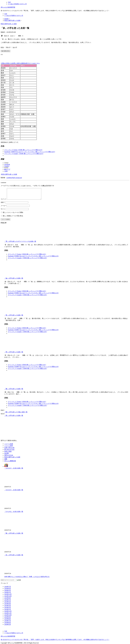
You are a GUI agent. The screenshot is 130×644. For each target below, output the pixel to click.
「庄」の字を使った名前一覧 (14, 557)
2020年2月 (8, 593)
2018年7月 (8, 623)
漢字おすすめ (9, 457)
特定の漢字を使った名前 (9, 174)
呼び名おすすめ (9, 452)
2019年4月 (8, 606)
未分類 (6, 455)
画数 (6, 461)
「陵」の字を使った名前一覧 (14, 535)
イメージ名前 (9, 446)
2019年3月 (8, 608)
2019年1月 (8, 611)
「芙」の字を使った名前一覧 (14, 317)
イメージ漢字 (9, 448)
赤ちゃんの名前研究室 (8, 7)
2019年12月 (8, 596)
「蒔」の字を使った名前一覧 (14, 418)
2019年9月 (8, 600)
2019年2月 (8, 610)
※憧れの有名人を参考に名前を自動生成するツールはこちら (20, 63)
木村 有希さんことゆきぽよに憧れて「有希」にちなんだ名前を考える (27, 579)
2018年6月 (8, 625)
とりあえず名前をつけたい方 (17, 4)
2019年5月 (8, 604)
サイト (3, 211)
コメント (4, 201)
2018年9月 (8, 619)
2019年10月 (8, 598)
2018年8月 (8, 621)
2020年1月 (8, 594)
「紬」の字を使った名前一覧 (14, 280)
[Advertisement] (22, 58)
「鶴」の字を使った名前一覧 (14, 391)
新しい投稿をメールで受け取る (13, 218)
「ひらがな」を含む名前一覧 (14, 514)
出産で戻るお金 (9, 450)
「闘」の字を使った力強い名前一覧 (16, 414)
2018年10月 (8, 617)
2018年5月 (8, 627)
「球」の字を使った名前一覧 (14, 354)
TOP (9, 2)
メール (3, 208)
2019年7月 (8, 602)
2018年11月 (8, 615)
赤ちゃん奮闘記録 (10, 463)
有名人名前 (8, 454)
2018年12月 (8, 613)
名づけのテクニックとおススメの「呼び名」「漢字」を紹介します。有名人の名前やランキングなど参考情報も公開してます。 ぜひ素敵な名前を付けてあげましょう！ (55, 640)
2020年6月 (8, 591)
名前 (3, 204)
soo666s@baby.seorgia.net (14, 178)
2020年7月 (8, 589)
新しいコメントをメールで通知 (13, 215)
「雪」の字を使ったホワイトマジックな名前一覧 (20, 244)
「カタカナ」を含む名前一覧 (14, 470)
